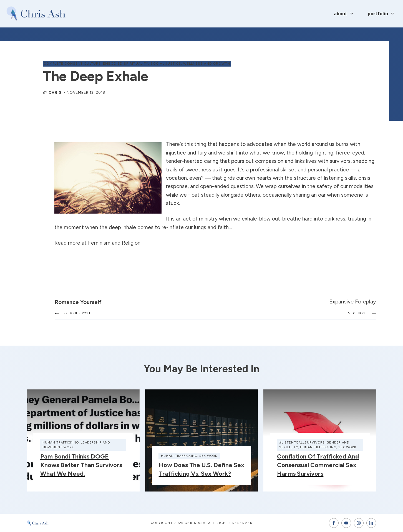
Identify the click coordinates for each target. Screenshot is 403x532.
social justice (166, 64)
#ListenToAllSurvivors (302, 443)
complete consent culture (72, 64)
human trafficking (61, 443)
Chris (55, 93)
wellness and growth (207, 64)
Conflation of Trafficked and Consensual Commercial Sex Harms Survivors (318, 465)
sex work (208, 456)
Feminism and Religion (114, 243)
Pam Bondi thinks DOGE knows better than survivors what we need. (81, 465)
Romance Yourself (78, 302)
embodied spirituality (126, 64)
